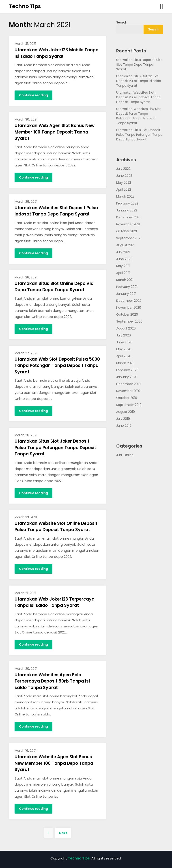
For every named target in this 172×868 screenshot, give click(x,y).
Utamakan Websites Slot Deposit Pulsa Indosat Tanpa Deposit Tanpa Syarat (138, 97)
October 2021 (127, 231)
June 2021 (124, 259)
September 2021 (129, 238)
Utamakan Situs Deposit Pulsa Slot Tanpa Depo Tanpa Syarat (139, 65)
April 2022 (124, 190)
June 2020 (124, 342)
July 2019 (123, 419)
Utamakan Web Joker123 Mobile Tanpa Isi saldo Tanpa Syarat (57, 53)
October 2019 (127, 398)
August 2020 (126, 328)
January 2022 (127, 210)
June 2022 (124, 176)
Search (122, 22)
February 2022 (127, 203)
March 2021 (125, 280)
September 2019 (129, 405)
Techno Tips (25, 6)
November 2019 (128, 391)
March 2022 (125, 196)
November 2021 (128, 224)
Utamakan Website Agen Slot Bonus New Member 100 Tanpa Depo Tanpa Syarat (54, 763)
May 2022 (124, 183)
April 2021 (123, 273)
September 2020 (129, 321)
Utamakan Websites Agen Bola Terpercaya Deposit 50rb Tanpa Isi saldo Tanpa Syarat (52, 681)
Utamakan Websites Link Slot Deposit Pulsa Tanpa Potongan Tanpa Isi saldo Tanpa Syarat (139, 116)
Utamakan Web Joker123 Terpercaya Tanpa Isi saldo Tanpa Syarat (55, 602)
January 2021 (126, 294)
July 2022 (123, 169)
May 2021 (123, 266)
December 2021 (128, 217)
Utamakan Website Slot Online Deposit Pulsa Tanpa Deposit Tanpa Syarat (56, 527)
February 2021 (127, 287)
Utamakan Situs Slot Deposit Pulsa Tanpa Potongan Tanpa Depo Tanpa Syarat (139, 135)
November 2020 (129, 308)
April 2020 (124, 356)
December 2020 (129, 301)
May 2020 (124, 349)
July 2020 (124, 335)
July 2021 (123, 252)
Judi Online (125, 455)
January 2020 (127, 377)
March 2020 (125, 363)
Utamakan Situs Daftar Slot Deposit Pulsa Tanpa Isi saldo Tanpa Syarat (139, 81)
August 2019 (126, 412)
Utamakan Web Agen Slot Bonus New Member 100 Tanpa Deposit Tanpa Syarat (55, 132)
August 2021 (125, 245)
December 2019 (128, 384)
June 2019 (124, 426)
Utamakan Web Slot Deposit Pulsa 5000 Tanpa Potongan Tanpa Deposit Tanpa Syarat (57, 366)
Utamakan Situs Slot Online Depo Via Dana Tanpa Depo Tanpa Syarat (54, 287)
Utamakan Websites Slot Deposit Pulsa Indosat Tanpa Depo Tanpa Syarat (56, 211)
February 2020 (127, 370)
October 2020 (127, 314)
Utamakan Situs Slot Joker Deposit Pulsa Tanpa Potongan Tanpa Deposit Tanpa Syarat (55, 448)
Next (63, 833)
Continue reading (33, 95)
